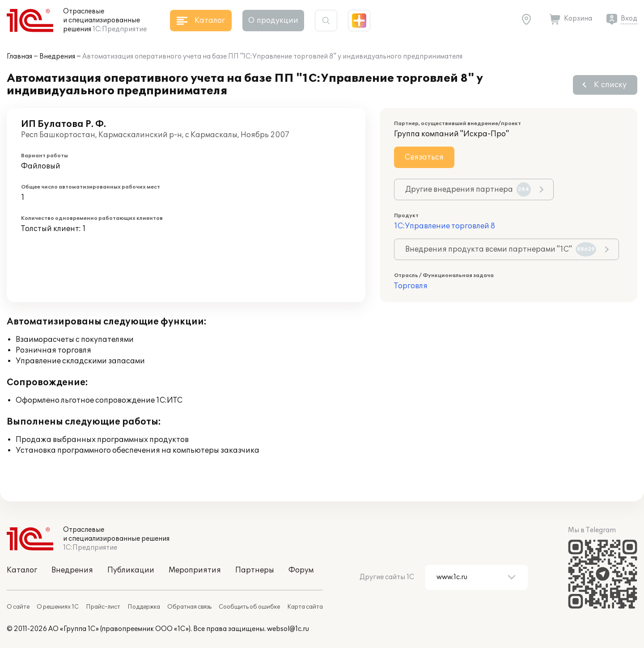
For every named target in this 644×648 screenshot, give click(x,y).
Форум (301, 570)
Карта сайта (305, 607)
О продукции (273, 21)
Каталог (22, 570)
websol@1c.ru (288, 629)
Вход (629, 19)
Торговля (411, 286)
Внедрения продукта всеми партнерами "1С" (501, 249)
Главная (19, 57)
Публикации (131, 570)
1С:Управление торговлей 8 (445, 226)
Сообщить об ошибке (249, 607)
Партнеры (255, 570)
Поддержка (144, 607)
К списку (610, 85)
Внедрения (57, 57)
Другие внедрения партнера (468, 189)
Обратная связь (189, 607)
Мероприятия (195, 570)
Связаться (424, 157)
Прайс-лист (103, 607)
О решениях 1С (58, 607)
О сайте (18, 607)
